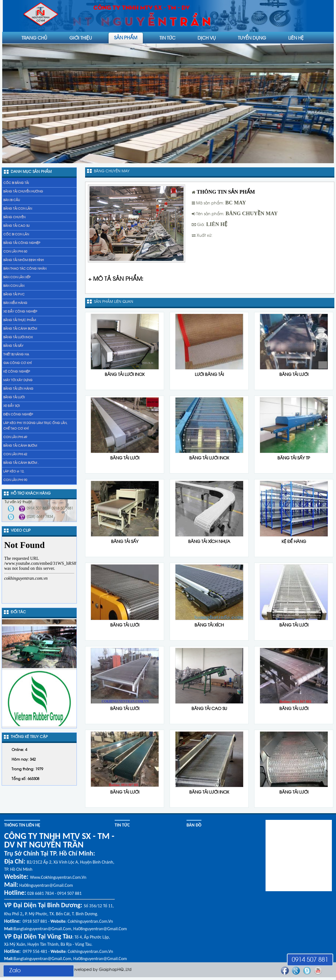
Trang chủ (34, 38)
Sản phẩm (126, 37)
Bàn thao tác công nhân (25, 269)
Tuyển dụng (252, 38)
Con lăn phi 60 (15, 252)
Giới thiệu (81, 38)
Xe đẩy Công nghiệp (20, 312)
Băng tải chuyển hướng (23, 192)
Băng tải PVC (14, 295)
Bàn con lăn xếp (17, 277)
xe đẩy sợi (11, 406)
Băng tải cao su (16, 226)
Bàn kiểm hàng (15, 303)
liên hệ (296, 38)
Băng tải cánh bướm (20, 329)
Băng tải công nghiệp (22, 243)
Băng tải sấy (13, 346)
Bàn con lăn (14, 286)
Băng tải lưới (14, 397)
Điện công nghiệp (18, 415)
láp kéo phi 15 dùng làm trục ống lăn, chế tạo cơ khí (35, 426)
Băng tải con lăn (18, 209)
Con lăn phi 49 (15, 437)
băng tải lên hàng (18, 389)
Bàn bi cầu (12, 200)
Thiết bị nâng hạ (16, 355)
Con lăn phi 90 (15, 480)
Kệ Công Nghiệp (17, 372)
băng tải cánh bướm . (21, 463)
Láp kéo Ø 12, (14, 472)
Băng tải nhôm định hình (24, 260)
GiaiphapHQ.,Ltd (115, 970)
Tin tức (167, 38)
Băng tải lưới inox (18, 337)
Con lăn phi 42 (15, 454)
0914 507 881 (310, 960)
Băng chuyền (14, 217)
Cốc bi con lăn (16, 235)
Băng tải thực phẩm (20, 320)
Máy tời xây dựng (18, 380)
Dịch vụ (207, 38)
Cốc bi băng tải (16, 183)
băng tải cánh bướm (20, 446)
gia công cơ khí (17, 363)
